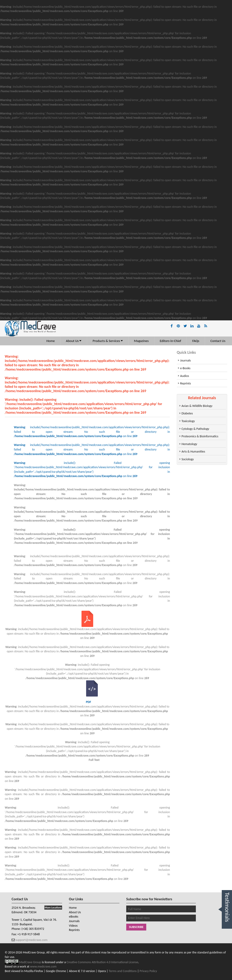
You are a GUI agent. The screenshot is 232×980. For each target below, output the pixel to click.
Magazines (141, 341)
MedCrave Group (30, 962)
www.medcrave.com (43, 966)
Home (51, 341)
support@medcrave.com (31, 940)
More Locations (53, 908)
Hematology (189, 444)
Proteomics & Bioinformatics (200, 436)
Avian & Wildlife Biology (197, 406)
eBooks (74, 917)
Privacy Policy (148, 971)
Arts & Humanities (193, 452)
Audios (185, 376)
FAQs (196, 341)
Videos (73, 926)
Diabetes (187, 413)
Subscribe (136, 927)
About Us (74, 341)
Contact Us (218, 341)
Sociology (188, 459)
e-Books (185, 368)
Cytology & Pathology (195, 429)
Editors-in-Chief (171, 341)
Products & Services (108, 341)
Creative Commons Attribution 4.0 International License (102, 962)
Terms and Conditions (123, 971)
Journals (185, 360)
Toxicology (188, 421)
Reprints (185, 383)
